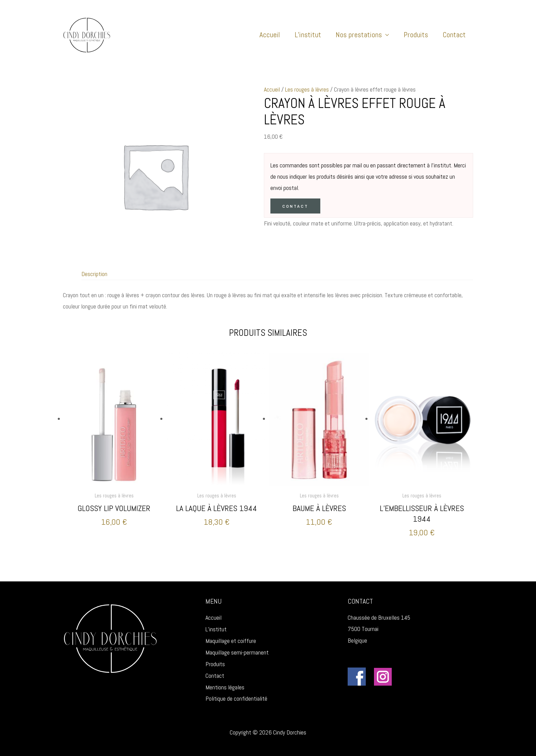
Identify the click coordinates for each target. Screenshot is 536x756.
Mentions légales (225, 682)
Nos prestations (359, 35)
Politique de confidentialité (236, 694)
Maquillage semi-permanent (237, 648)
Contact (454, 35)
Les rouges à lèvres (307, 89)
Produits (416, 35)
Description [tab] (94, 274)
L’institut (308, 35)
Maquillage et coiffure (231, 637)
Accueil (270, 35)
